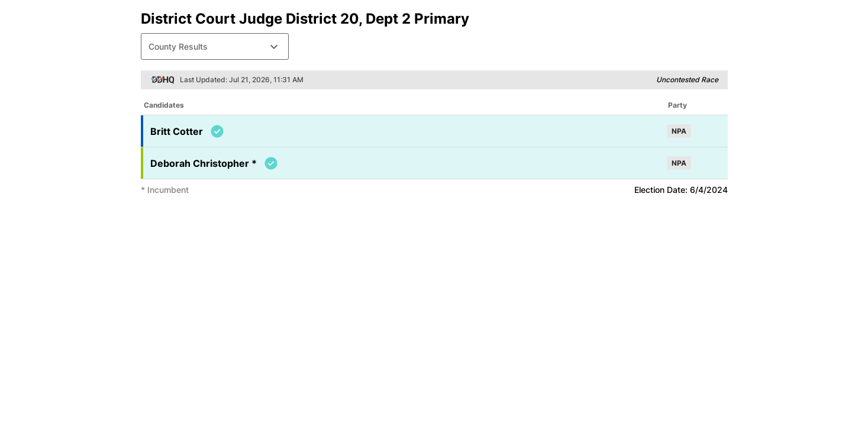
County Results (215, 47)
